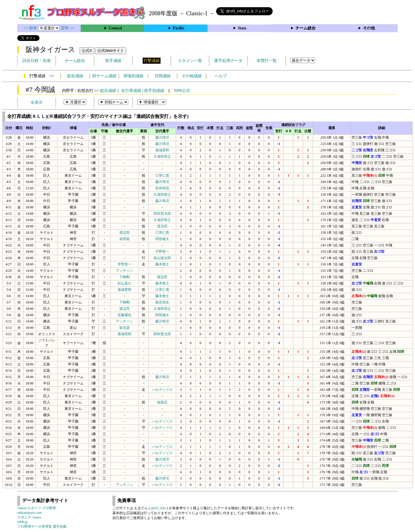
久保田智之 (162, 156)
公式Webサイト (111, 51)
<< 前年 (31, 28)
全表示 (37, 102)
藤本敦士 (162, 264)
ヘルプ (221, 76)
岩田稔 (124, 239)
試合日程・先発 (37, 61)
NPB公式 (182, 91)
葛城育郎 (162, 150)
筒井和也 (162, 188)
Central (115, 28)
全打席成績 (131, 91)
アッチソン (124, 271)
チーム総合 (305, 28)
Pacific (179, 28)
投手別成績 (154, 91)
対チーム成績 (104, 76)
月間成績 (163, 76)
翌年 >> (68, 28)
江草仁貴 (162, 176)
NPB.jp (22, 522)
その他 (369, 28)
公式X (87, 51)
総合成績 (75, 76)
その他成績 (192, 76)
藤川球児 (162, 137)
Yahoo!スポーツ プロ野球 (37, 508)
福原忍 (162, 402)
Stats (242, 28)
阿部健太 (162, 239)
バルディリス (162, 390)
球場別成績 (133, 76)
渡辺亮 (162, 226)
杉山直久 (124, 283)
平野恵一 (162, 252)
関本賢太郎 (162, 214)
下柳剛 (124, 277)
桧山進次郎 (162, 258)
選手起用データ (228, 61)
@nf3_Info (158, 508)
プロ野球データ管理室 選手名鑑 (42, 527)
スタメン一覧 (190, 61)
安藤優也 (124, 315)
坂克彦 (124, 328)
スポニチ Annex (29, 517)
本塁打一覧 (267, 61)
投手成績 (113, 61)
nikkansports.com (30, 513)
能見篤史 (162, 302)
